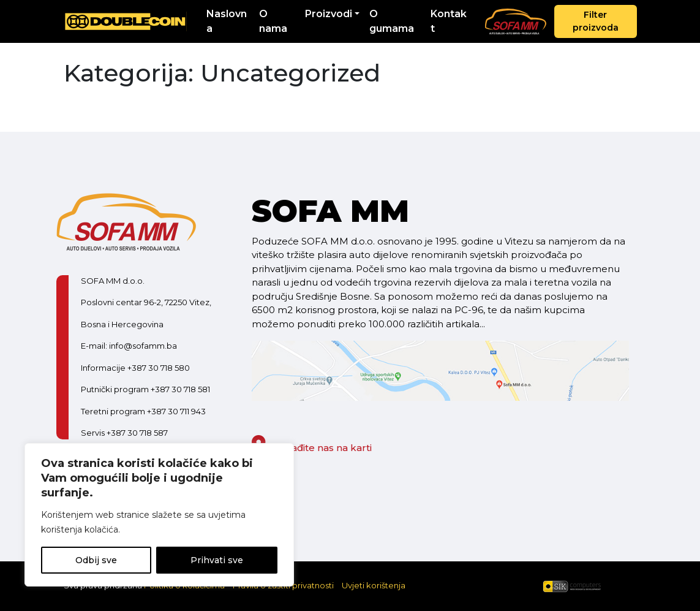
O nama (273, 21)
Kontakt (449, 21)
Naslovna (227, 21)
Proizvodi (329, 14)
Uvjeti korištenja (374, 585)
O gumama (392, 21)
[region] (159, 515)
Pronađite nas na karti (312, 448)
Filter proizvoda (596, 21)
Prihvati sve (217, 560)
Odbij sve (96, 560)
